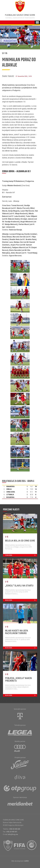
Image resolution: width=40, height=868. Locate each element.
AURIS (27, 861)
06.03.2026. (21, 695)
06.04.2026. (21, 648)
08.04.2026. (21, 600)
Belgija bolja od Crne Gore (20, 541)
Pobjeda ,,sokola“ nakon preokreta (18, 679)
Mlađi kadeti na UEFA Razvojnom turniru (17, 632)
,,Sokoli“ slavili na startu (19, 586)
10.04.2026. (21, 555)
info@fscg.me (13, 834)
